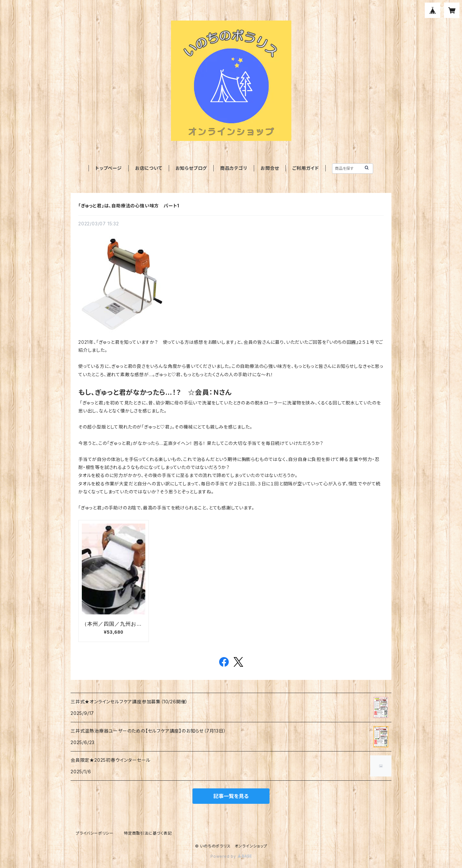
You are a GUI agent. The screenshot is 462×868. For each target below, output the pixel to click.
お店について (149, 168)
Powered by (231, 856)
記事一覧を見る (231, 796)
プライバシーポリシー (95, 833)
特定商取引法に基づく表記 (148, 833)
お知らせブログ (191, 168)
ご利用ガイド (306, 168)
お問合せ (270, 168)
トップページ (109, 168)
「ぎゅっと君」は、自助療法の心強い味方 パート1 (129, 206)
